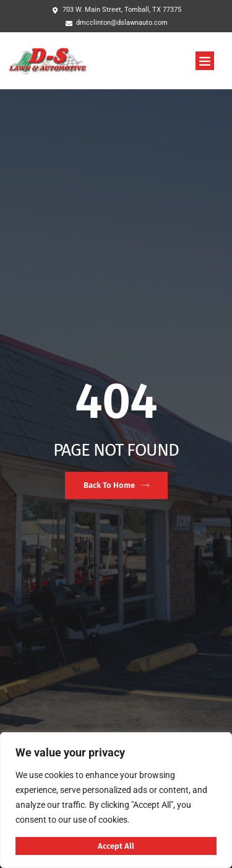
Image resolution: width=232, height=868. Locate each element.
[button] (205, 61)
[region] (116, 800)
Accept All (116, 846)
